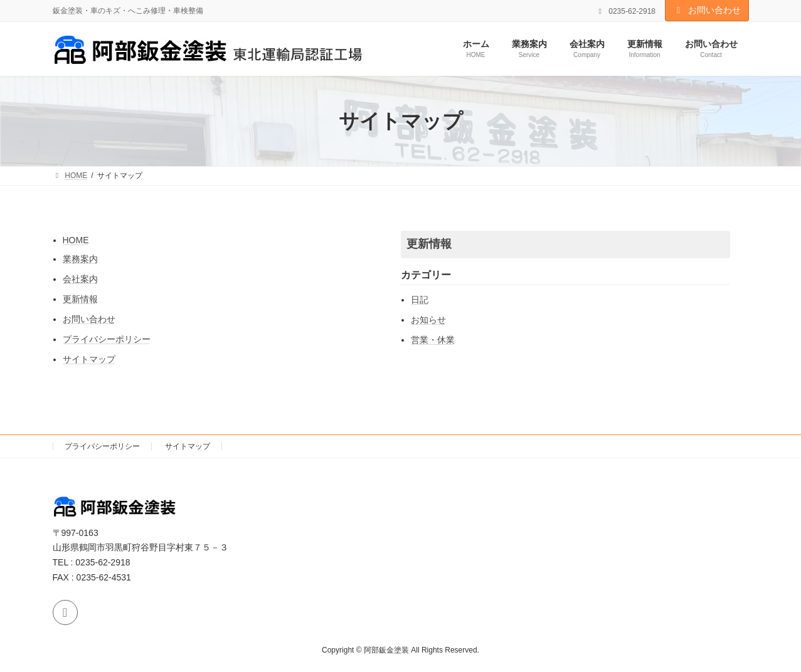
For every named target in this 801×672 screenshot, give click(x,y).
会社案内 (80, 279)
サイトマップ (89, 359)
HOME (76, 240)
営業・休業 (433, 340)
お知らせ (428, 320)
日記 (420, 300)
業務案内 (80, 259)
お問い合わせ (707, 10)
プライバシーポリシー (107, 339)
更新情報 (80, 299)
